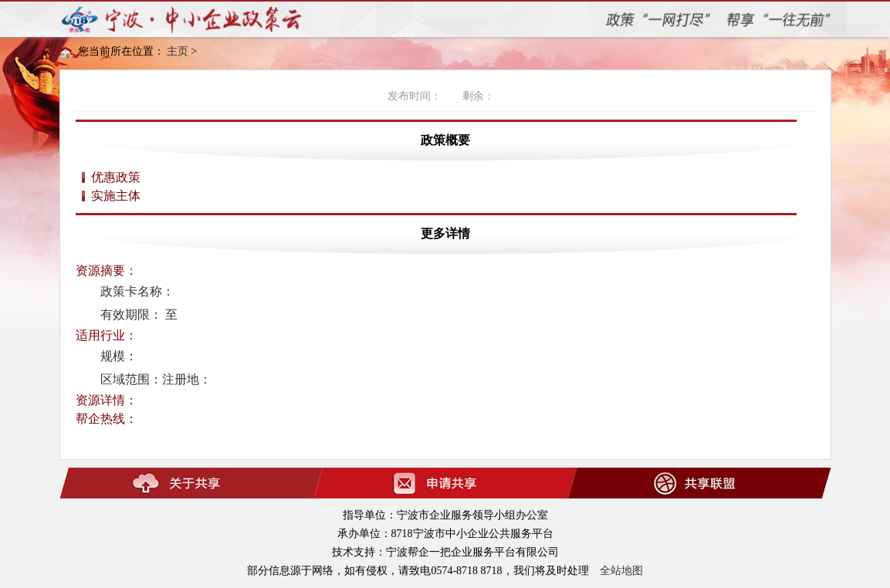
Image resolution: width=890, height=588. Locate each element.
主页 (178, 51)
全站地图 (621, 571)
